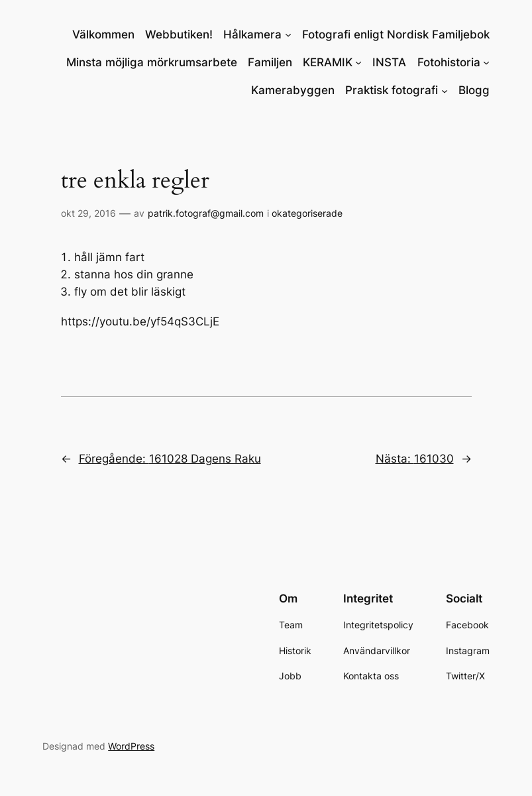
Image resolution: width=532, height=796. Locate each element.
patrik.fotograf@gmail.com (206, 213)
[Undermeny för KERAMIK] (358, 62)
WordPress (131, 746)
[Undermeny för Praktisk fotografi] (445, 90)
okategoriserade (307, 213)
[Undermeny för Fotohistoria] (486, 62)
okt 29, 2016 (88, 213)
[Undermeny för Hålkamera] (288, 34)
